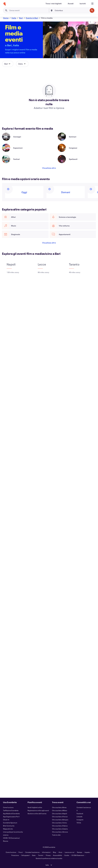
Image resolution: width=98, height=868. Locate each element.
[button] (8, 64)
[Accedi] (71, 4)
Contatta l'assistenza (84, 807)
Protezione (15, 855)
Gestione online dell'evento (37, 814)
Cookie (67, 855)
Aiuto (60, 852)
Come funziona (8, 807)
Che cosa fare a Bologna (60, 820)
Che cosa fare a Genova (60, 832)
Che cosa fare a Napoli (60, 814)
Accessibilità (57, 855)
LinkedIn (79, 817)
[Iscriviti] (83, 4)
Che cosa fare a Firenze (60, 817)
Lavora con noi (70, 852)
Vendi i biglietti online (35, 807)
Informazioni (46, 852)
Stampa (79, 852)
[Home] (5, 4)
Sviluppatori (26, 855)
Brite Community (9, 826)
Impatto (87, 852)
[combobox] (71, 10)
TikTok (79, 823)
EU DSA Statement (78, 855)
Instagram (80, 820)
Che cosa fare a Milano (60, 810)
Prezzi (21, 852)
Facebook (80, 814)
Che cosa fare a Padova (60, 826)
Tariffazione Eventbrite (11, 810)
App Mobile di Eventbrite (11, 814)
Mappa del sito (8, 829)
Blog (54, 852)
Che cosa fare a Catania (60, 829)
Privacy (48, 855)
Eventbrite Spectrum (10, 823)
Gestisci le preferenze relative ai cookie (49, 858)
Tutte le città (56, 835)
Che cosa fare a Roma (59, 807)
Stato (34, 855)
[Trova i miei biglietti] (54, 4)
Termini (41, 855)
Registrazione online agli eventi (38, 810)
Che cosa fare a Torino (59, 823)
